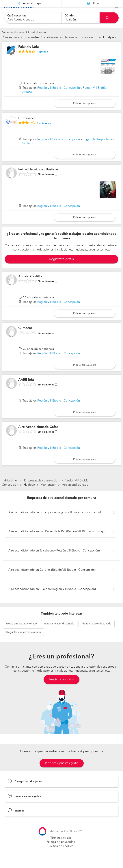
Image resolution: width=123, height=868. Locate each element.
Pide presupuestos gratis (62, 772)
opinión (42, 61)
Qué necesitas (17, 16)
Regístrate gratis (61, 689)
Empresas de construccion (42, 490)
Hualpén (29, 494)
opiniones (44, 132)
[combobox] (33, 18)
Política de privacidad (61, 851)
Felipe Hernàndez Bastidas (38, 179)
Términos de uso (61, 847)
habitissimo (9, 490)
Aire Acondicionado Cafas (38, 436)
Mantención (49, 494)
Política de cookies (61, 855)
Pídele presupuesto (85, 113)
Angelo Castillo (30, 286)
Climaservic (27, 127)
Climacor (25, 337)
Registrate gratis (61, 268)
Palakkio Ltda (29, 56)
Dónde (69, 16)
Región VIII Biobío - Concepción (59, 97)
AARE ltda (26, 389)
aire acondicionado (22, 633)
